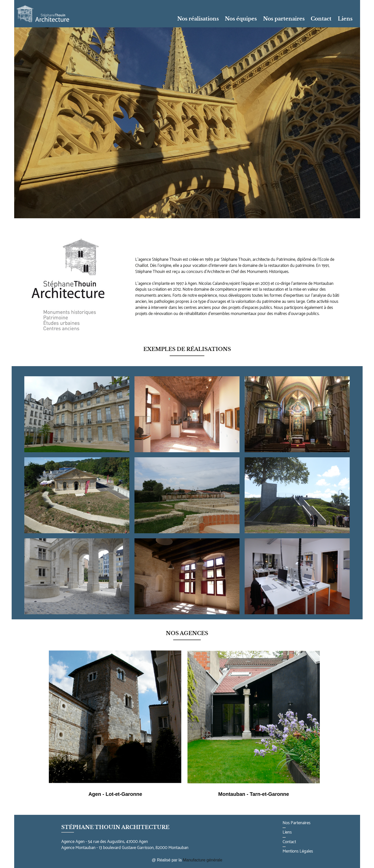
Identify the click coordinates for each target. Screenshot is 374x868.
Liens (345, 19)
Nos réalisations (198, 19)
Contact (321, 19)
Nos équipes (241, 19)
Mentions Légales (298, 851)
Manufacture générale (203, 860)
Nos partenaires (284, 19)
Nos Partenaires (297, 823)
